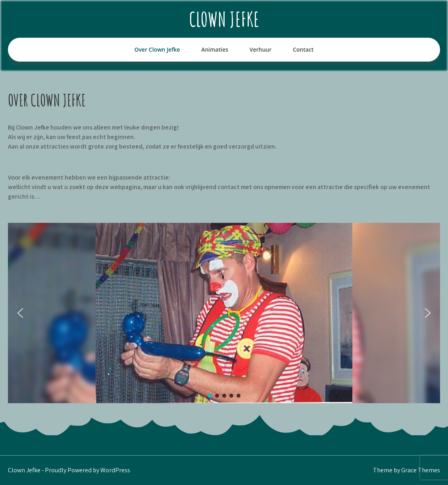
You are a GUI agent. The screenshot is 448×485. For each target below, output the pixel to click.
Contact (303, 49)
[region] (224, 313)
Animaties (215, 49)
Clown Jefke (224, 19)
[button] (20, 313)
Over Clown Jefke (157, 49)
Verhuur (261, 49)
